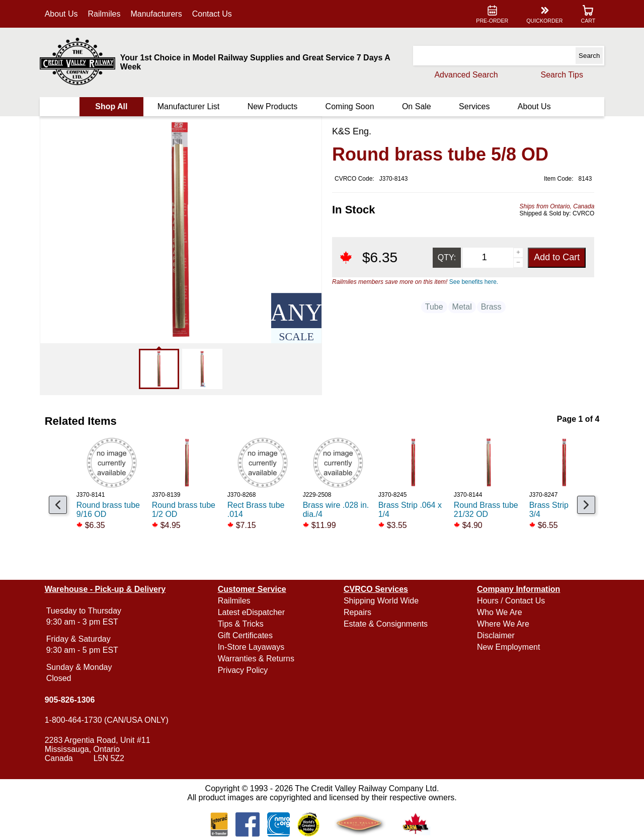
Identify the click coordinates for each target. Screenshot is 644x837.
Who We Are (500, 612)
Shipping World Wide (381, 601)
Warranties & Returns (256, 659)
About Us (61, 14)
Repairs (357, 612)
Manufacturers (156, 14)
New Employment (508, 647)
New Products (273, 106)
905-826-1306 (70, 700)
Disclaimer (496, 635)
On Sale (417, 106)
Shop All (111, 106)
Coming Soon (350, 106)
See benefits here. (474, 282)
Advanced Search (466, 75)
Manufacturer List (189, 106)
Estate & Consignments (386, 624)
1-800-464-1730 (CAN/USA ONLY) (107, 720)
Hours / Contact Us (511, 601)
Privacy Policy (243, 670)
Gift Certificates (245, 635)
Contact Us (212, 14)
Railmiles (104, 14)
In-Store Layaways (251, 647)
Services (474, 106)
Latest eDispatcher (251, 612)
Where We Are (503, 624)
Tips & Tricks (241, 624)
